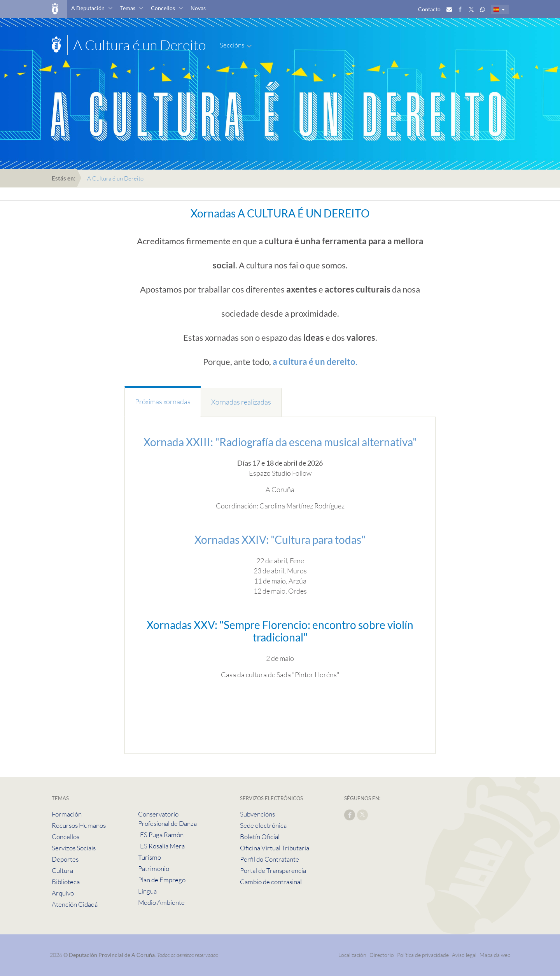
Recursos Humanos (79, 825)
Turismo (150, 857)
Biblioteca (66, 882)
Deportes (65, 859)
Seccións (232, 45)
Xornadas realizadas (241, 402)
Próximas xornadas (163, 401)
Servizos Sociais (74, 848)
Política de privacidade (423, 955)
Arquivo (63, 893)
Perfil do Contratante (269, 859)
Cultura (62, 870)
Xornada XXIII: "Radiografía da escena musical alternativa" (280, 442)
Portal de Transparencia (273, 870)
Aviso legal (464, 955)
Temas (128, 8)
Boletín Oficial (260, 837)
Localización (352, 955)
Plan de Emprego (162, 880)
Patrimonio (154, 868)
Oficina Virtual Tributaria (275, 848)
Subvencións (257, 814)
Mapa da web (495, 955)
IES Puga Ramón (161, 835)
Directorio (382, 955)
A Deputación (88, 8)
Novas (198, 8)
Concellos (163, 8)
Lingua (147, 891)
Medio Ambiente (161, 902)
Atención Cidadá (75, 904)
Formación (67, 814)
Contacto (429, 9)
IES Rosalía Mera (161, 846)
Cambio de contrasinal (271, 882)
